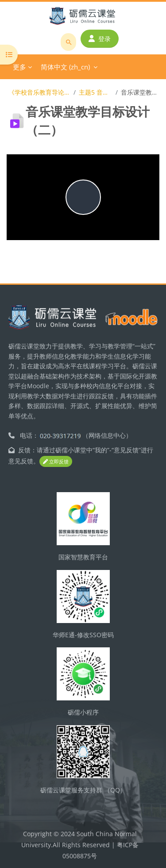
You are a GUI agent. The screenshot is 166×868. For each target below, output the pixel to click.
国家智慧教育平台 (83, 557)
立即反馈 (56, 461)
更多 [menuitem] (19, 67)
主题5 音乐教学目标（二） (95, 92)
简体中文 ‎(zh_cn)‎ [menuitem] (65, 67)
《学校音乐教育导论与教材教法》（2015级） (39, 92)
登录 (100, 39)
